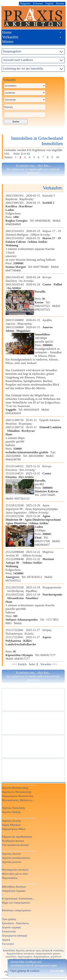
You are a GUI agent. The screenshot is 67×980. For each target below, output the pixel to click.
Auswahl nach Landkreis (18, 60)
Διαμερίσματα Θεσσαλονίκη (18, 796)
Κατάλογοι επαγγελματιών (17, 910)
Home (7, 32)
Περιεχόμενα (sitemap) (15, 935)
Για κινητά (8, 944)
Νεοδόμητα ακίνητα (13, 841)
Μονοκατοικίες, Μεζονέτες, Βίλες (19, 800)
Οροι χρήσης (9, 919)
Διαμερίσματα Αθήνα (14, 829)
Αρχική (6, 940)
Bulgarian (25, 3)
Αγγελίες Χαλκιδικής (13, 808)
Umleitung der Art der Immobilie (23, 69)
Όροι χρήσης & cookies (25, 971)
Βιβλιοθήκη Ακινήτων (14, 887)
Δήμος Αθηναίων (11, 825)
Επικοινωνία (9, 931)
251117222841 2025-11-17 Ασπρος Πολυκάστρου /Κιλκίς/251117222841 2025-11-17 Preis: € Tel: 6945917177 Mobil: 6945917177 (31, 644)
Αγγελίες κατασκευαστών (16, 858)
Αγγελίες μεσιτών (12, 862)
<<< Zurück (19, 664)
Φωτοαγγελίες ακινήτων (15, 870)
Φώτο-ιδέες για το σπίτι (15, 874)
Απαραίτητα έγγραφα (14, 891)
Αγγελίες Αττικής (11, 821)
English (49, 3)
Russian (60, 3)
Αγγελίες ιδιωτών (11, 854)
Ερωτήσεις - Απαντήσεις (15, 923)
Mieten (8, 42)
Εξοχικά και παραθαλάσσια (17, 837)
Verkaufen (10, 37)
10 (58, 157)
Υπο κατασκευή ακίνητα (15, 845)
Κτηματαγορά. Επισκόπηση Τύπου (19, 898)
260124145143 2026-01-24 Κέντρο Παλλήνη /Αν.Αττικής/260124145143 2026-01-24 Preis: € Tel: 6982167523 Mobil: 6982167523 (34, 293)
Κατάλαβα (57, 971)
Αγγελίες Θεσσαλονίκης (15, 788)
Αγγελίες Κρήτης (11, 812)
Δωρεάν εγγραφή (11, 927)
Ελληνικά (38, 3)
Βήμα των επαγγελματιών (16, 903)
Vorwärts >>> (49, 664)
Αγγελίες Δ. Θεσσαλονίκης (17, 792)
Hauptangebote (12, 51)
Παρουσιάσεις (10, 878)
